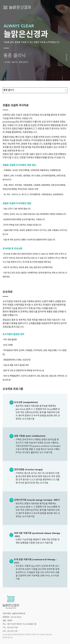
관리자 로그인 (8, 638)
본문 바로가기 (0, 0)
